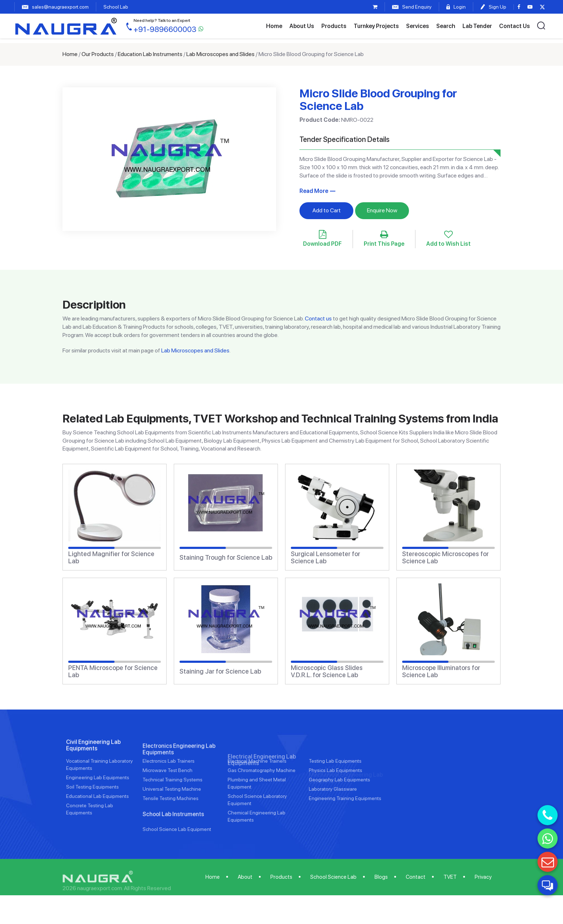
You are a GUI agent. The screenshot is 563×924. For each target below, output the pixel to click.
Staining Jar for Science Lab (220, 671)
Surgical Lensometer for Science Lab (325, 558)
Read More (314, 191)
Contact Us (515, 26)
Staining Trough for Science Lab (226, 558)
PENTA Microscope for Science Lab (113, 671)
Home (274, 26)
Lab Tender (477, 26)
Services (418, 26)
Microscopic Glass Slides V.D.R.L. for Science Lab (327, 671)
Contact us (318, 318)
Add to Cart (327, 210)
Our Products (98, 54)
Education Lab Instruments (150, 54)
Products (334, 26)
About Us (302, 26)
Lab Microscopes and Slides (220, 54)
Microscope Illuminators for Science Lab (441, 671)
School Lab (116, 7)
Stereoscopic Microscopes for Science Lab (445, 558)
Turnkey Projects (376, 26)
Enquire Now (382, 210)
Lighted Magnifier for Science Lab (111, 558)
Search (446, 26)
